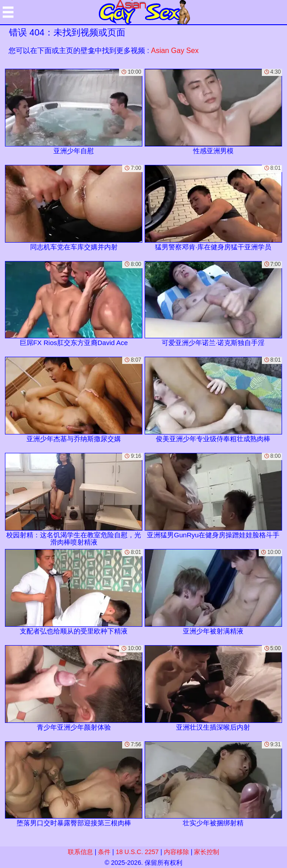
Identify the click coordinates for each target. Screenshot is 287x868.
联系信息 (80, 852)
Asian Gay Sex (175, 51)
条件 (104, 852)
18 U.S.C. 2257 (137, 852)
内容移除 (177, 852)
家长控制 (207, 852)
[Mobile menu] (8, 12)
